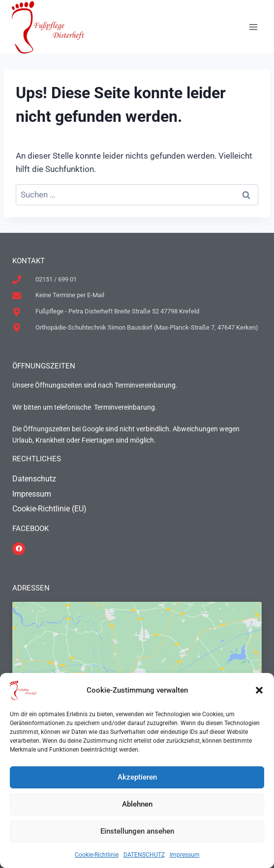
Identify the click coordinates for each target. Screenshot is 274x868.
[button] (259, 690)
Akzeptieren (137, 777)
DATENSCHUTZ (144, 855)
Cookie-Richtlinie (97, 855)
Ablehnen (137, 804)
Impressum (185, 855)
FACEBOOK (30, 529)
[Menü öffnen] (253, 27)
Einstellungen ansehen (137, 831)
